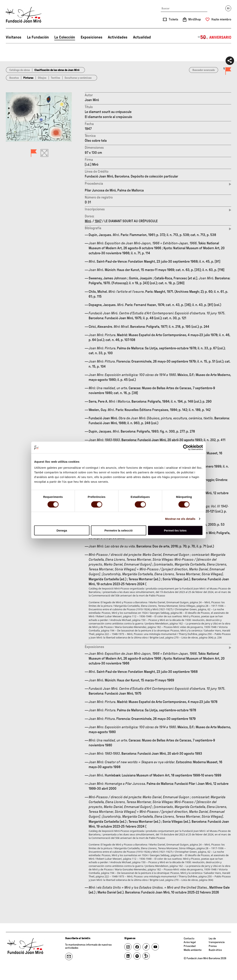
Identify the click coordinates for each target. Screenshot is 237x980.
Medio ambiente (193, 950)
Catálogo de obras (20, 70)
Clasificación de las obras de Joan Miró (57, 70)
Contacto (189, 939)
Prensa (213, 946)
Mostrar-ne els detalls (180, 519)
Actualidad (142, 37)
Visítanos (14, 37)
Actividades (118, 37)
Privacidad (190, 946)
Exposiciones (92, 37)
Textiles (55, 78)
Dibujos (42, 78)
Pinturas (28, 78)
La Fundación (38, 37)
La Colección (65, 37)
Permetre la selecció (118, 530)
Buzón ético (215, 950)
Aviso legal (190, 942)
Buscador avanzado (204, 70)
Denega (62, 530)
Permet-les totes (175, 530)
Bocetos (14, 78)
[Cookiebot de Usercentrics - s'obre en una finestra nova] (186, 447)
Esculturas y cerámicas (78, 78)
